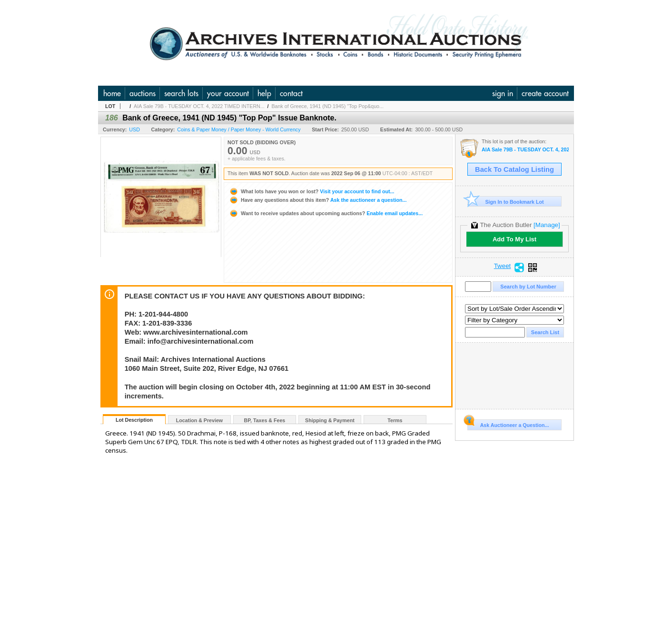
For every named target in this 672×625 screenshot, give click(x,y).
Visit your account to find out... (311, 191)
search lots (181, 93)
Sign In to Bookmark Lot (506, 202)
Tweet (503, 266)
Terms (395, 420)
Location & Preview (199, 420)
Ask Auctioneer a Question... (508, 424)
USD (134, 129)
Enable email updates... (326, 213)
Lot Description (134, 420)
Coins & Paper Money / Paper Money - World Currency (239, 129)
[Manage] (547, 225)
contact (291, 93)
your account (228, 93)
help (264, 93)
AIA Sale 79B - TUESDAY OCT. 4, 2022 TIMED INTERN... (199, 106)
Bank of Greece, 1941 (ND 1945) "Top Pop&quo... (328, 106)
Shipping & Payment (330, 420)
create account (545, 93)
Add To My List (514, 239)
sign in (503, 93)
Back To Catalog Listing (514, 169)
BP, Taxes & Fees (265, 420)
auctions (143, 93)
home (112, 93)
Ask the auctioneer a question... (318, 200)
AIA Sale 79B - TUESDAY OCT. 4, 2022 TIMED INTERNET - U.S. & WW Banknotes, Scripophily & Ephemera (525, 150)
